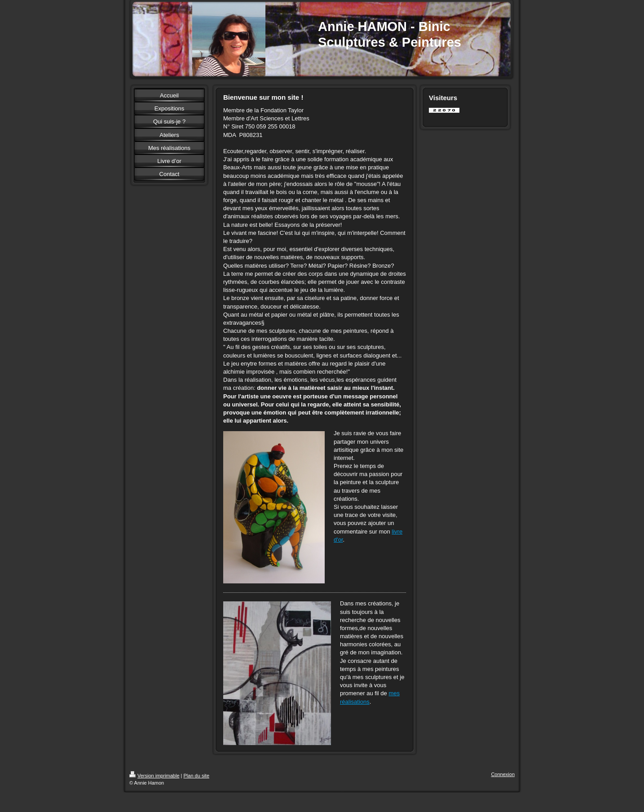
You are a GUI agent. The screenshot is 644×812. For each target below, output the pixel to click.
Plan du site (196, 776)
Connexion (503, 774)
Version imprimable (154, 776)
